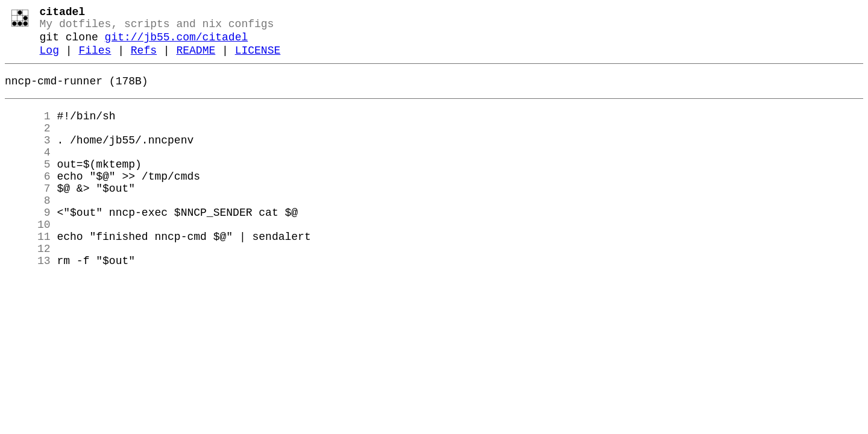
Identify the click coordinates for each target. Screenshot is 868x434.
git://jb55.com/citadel (177, 43)
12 (28, 289)
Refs (144, 59)
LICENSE (258, 59)
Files (95, 59)
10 (28, 260)
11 (28, 274)
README (196, 59)
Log (49, 59)
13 (28, 303)
